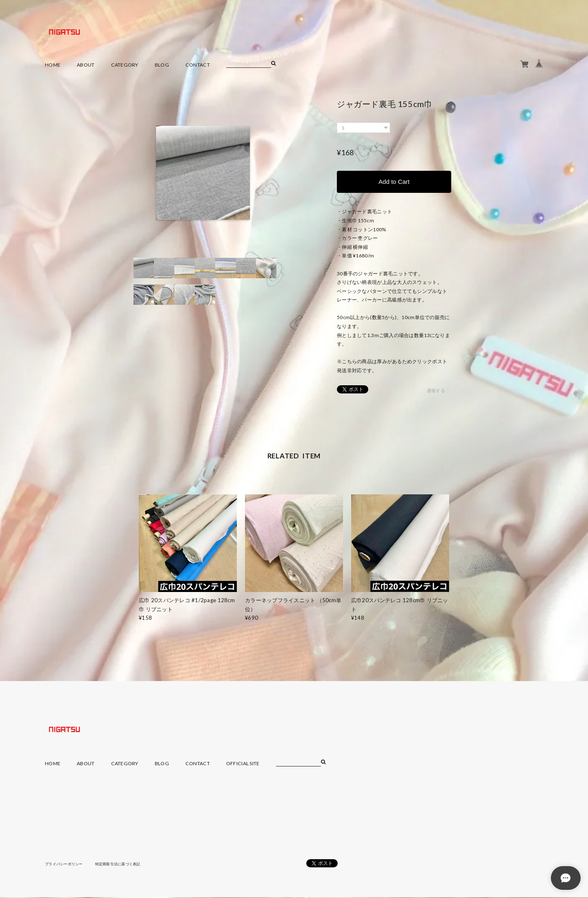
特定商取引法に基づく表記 (124, 865)
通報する (436, 392)
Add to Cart (394, 182)
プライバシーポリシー (66, 865)
